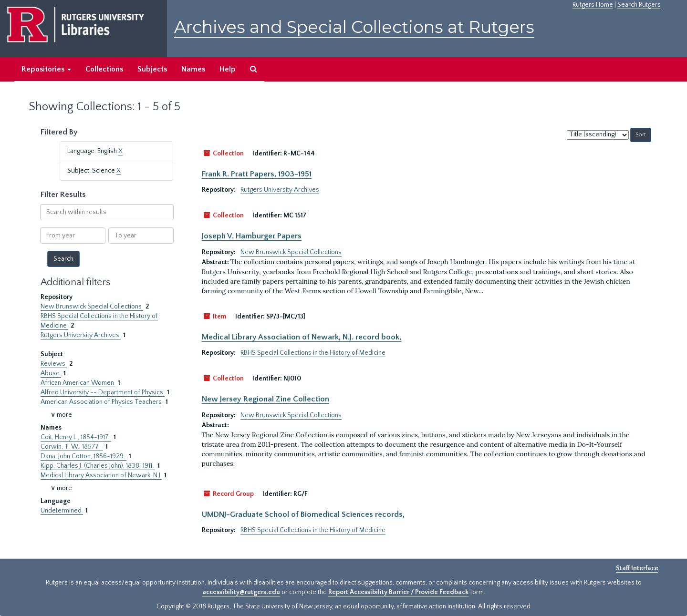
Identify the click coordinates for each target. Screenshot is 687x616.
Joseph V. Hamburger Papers (252, 236)
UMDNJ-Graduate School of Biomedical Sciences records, (303, 514)
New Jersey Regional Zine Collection (265, 399)
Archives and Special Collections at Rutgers (354, 27)
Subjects (152, 69)
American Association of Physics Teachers (102, 402)
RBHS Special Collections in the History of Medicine (313, 353)
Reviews (54, 364)
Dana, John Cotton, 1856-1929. (83, 456)
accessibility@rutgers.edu (241, 592)
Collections (104, 69)
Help (228, 69)
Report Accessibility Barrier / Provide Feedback (398, 592)
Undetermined (62, 511)
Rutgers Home (593, 5)
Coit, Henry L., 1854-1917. (76, 437)
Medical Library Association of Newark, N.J (101, 475)
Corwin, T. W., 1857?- (72, 447)
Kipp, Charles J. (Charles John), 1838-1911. (98, 466)
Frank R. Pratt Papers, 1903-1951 (257, 174)
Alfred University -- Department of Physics (103, 392)
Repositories (46, 69)
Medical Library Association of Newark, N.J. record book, (302, 337)
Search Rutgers (639, 5)
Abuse (51, 373)
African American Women (78, 383)
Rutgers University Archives (81, 335)
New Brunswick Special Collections (92, 307)
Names (193, 69)
